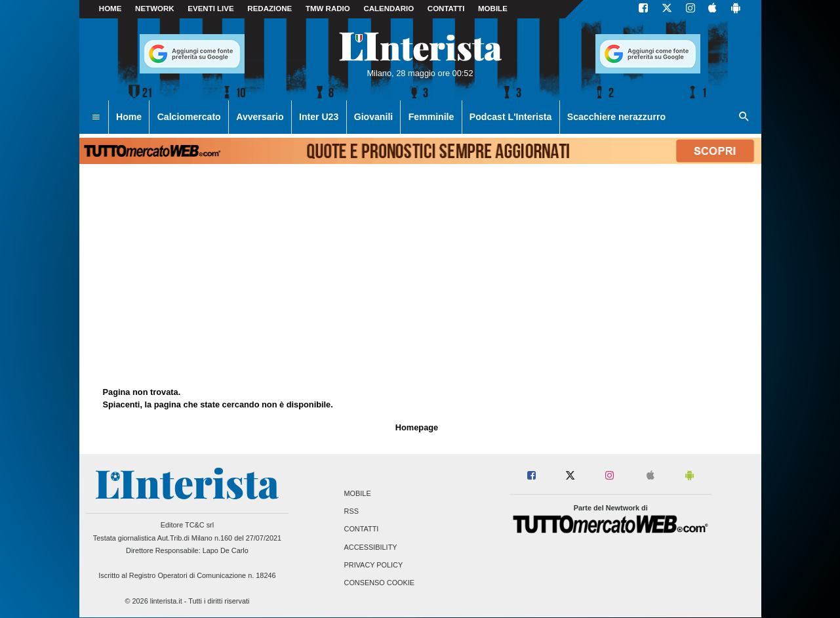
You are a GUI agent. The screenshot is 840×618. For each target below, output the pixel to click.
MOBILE (493, 9)
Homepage (417, 427)
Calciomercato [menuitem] (189, 117)
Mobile (358, 493)
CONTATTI (446, 9)
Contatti (362, 529)
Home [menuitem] (129, 117)
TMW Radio (328, 9)
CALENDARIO (389, 9)
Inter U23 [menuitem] (319, 117)
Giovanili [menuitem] (373, 117)
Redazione (270, 9)
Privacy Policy (374, 565)
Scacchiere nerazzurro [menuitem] (616, 117)
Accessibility (371, 547)
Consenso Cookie (380, 583)
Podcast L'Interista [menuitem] (510, 117)
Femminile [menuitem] (431, 117)
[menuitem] (96, 117)
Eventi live (210, 9)
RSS (351, 512)
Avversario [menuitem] (260, 117)
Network (155, 9)
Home (110, 9)
